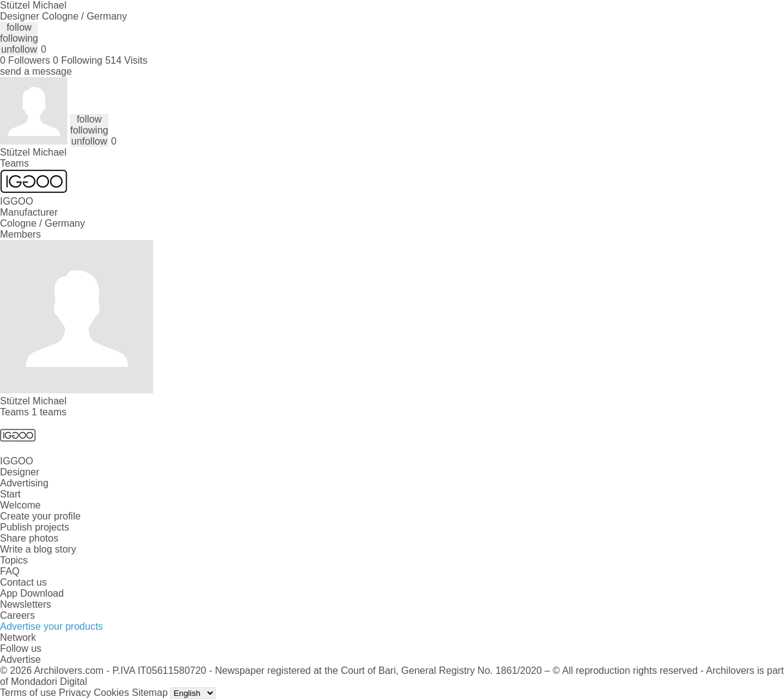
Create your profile (40, 516)
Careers (17, 615)
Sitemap (150, 693)
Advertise (21, 659)
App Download (32, 593)
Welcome (20, 505)
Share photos (29, 538)
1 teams (49, 412)
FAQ (10, 571)
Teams (14, 163)
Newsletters (26, 604)
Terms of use (28, 693)
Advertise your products (51, 626)
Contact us (23, 582)
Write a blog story (38, 549)
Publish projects (35, 527)
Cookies (111, 693)
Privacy (75, 693)
